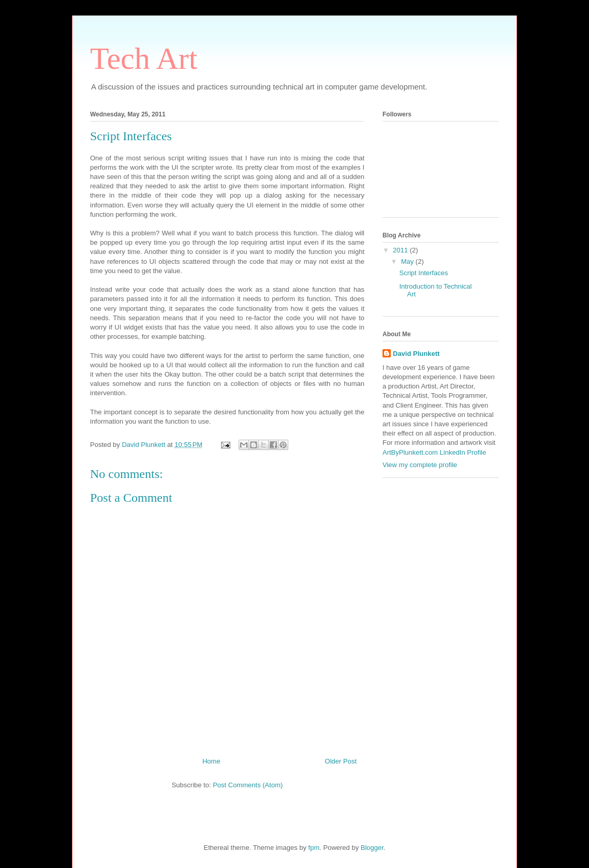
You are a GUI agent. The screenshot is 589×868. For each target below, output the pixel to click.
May (408, 261)
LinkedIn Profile (463, 452)
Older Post (341, 761)
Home (211, 761)
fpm (314, 848)
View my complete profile (420, 465)
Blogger (372, 848)
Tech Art (144, 58)
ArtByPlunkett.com (410, 452)
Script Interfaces (423, 273)
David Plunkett (416, 354)
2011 (401, 250)
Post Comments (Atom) (248, 785)
